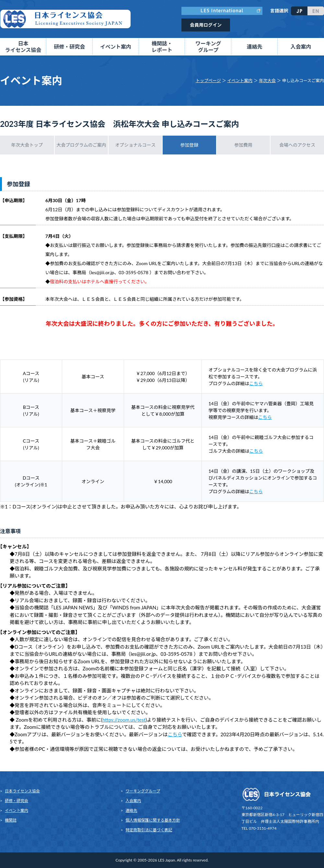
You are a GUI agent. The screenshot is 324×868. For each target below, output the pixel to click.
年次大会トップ (27, 145)
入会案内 (301, 47)
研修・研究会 (17, 801)
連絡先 (255, 47)
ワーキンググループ (143, 791)
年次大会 (267, 80)
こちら (256, 383)
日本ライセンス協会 (22, 791)
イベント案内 (240, 80)
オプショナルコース (135, 145)
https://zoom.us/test (124, 720)
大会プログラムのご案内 (81, 145)
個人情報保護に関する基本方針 (153, 820)
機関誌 (11, 820)
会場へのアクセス (297, 145)
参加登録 (189, 145)
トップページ (208, 80)
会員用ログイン (206, 25)
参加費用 (243, 145)
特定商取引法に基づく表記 (149, 830)
